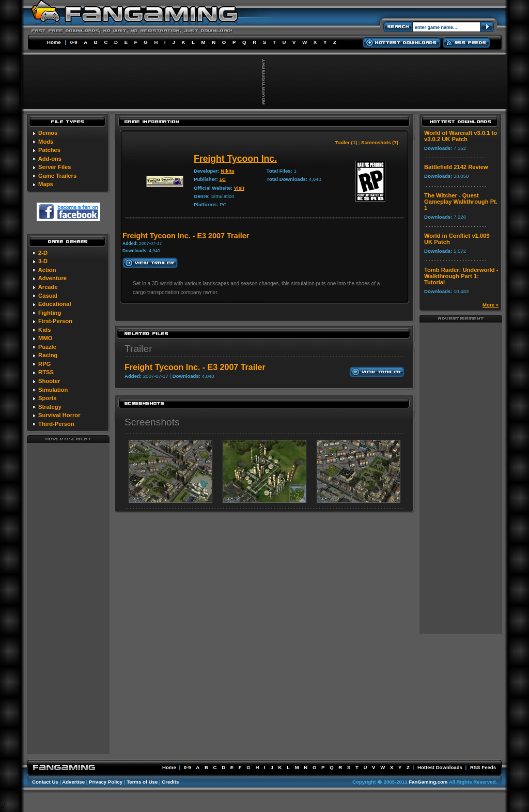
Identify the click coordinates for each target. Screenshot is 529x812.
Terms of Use (142, 782)
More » (491, 305)
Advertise (73, 782)
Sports (47, 398)
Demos (48, 133)
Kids (44, 330)
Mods (46, 142)
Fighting (50, 313)
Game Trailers (57, 176)
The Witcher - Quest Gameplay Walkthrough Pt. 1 (461, 202)
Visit (239, 188)
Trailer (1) (346, 142)
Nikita (227, 171)
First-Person (55, 321)
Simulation (53, 390)
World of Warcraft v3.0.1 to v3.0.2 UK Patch (461, 136)
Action (47, 270)
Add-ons (50, 159)
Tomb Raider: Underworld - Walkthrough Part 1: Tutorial (461, 276)
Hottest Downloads (440, 767)
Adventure (52, 278)
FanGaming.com (428, 782)
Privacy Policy (106, 782)
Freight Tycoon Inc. (235, 159)
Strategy (50, 407)
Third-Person (56, 424)
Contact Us (45, 782)
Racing (48, 355)
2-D (43, 253)
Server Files (55, 167)
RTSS (46, 372)
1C (223, 179)
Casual (48, 296)
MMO (45, 338)
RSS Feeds (483, 767)
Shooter (49, 381)
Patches (49, 150)
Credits (170, 782)
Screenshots (152, 422)
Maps (46, 184)
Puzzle (47, 347)
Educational (55, 304)
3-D (43, 261)
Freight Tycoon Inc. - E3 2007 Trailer (195, 367)
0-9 (74, 42)
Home (54, 42)
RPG (44, 364)
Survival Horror (59, 415)
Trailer (138, 349)
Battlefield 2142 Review (456, 167)
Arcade (48, 287)
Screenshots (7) (380, 142)
